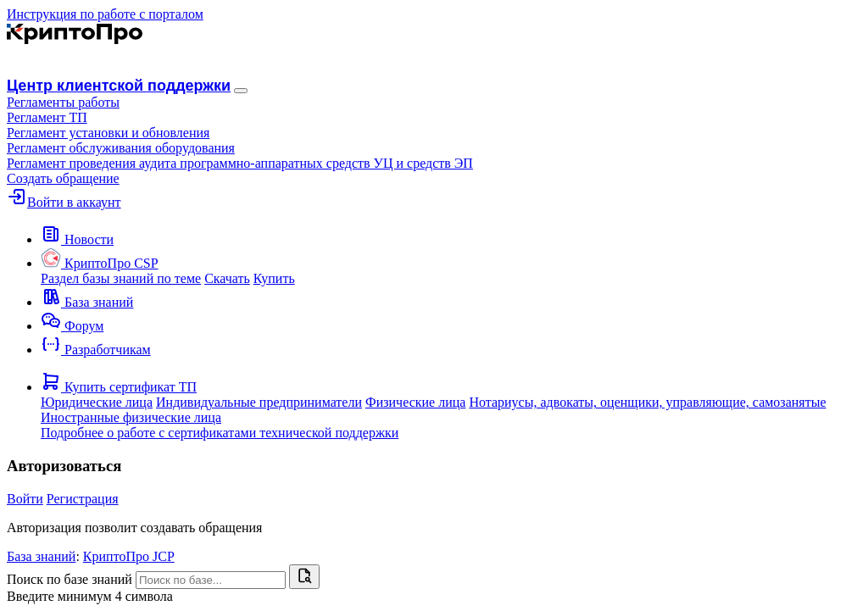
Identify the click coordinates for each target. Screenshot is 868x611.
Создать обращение (63, 178)
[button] (63, 102)
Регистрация (83, 499)
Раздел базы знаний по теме (121, 278)
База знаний (41, 556)
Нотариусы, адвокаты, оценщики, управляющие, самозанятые (647, 402)
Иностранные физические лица (131, 417)
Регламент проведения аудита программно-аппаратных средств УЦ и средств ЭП (240, 163)
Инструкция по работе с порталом (105, 14)
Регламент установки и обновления (108, 133)
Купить (274, 278)
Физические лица (415, 402)
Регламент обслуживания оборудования (121, 148)
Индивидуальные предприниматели (259, 402)
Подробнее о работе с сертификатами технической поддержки (220, 433)
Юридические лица (97, 402)
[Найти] (304, 577)
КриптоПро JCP (129, 556)
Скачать (227, 278)
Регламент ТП (47, 117)
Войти (25, 499)
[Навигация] (241, 91)
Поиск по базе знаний (70, 579)
